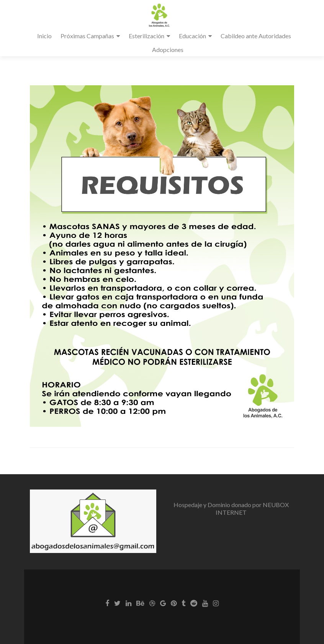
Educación (192, 36)
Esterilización (146, 36)
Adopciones (168, 50)
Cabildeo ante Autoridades (256, 36)
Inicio (44, 36)
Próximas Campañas (87, 36)
